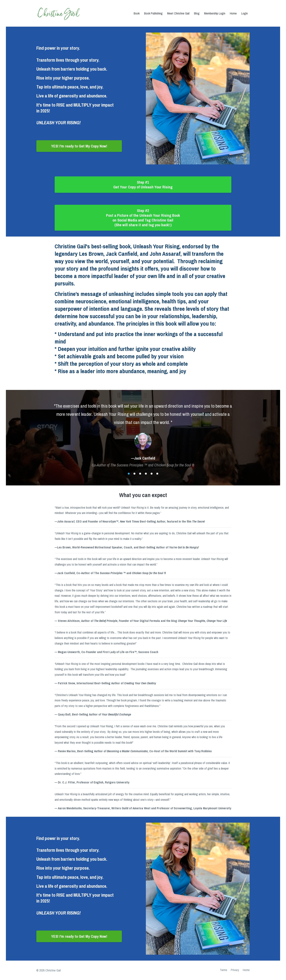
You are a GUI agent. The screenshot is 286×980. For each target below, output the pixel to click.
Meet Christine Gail (178, 13)
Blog (197, 13)
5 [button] (152, 474)
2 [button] (134, 474)
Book (137, 13)
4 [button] (146, 474)
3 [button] (140, 474)
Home (233, 13)
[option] (143, 432)
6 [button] (157, 474)
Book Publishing (153, 13)
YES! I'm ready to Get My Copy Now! (79, 146)
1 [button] (129, 474)
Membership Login (215, 13)
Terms (222, 970)
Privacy (234, 970)
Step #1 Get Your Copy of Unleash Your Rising (143, 185)
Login (244, 13)
